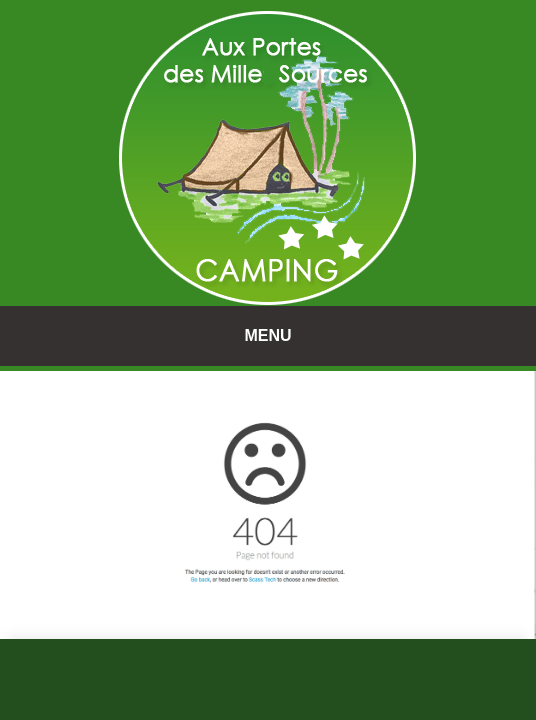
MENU (267, 335)
